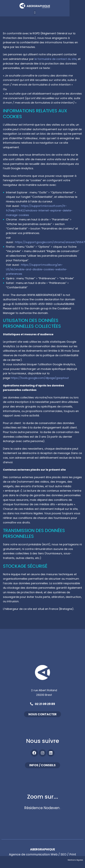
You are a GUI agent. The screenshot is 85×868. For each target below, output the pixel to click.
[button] (42, 13)
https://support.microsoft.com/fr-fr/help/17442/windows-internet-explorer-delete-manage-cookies (39, 210)
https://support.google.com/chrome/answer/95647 (50, 242)
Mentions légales (76, 860)
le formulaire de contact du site (56, 59)
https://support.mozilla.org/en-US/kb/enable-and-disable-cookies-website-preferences (37, 269)
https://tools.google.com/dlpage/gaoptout (40, 378)
